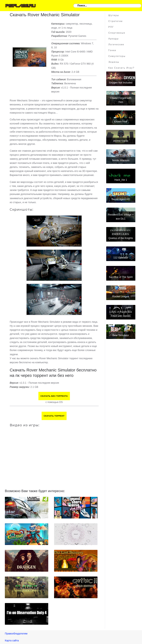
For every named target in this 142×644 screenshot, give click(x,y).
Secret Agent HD (121, 199)
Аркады (114, 39)
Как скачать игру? (121, 68)
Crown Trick (121, 121)
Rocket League (121, 296)
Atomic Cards (121, 141)
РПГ (111, 27)
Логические (116, 45)
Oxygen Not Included (121, 83)
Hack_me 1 (121, 180)
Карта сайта (12, 641)
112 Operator (121, 258)
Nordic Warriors (121, 160)
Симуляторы (117, 56)
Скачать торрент (54, 416)
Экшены (114, 62)
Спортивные (117, 33)
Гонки (112, 50)
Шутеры (114, 15)
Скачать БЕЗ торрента (54, 396)
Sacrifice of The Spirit (121, 277)
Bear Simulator (121, 335)
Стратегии (116, 21)
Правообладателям (16, 634)
